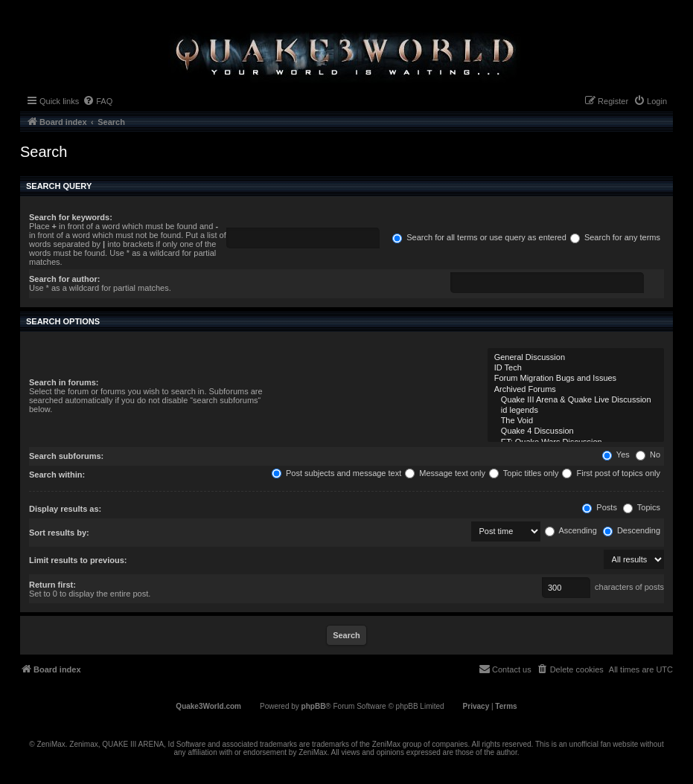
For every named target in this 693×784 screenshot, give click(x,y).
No (648, 454)
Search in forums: (64, 382)
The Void (576, 421)
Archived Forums (576, 390)
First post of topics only (611, 473)
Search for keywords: (71, 217)
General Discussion (576, 358)
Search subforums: (66, 456)
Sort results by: (59, 533)
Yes (616, 454)
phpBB (314, 706)
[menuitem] (98, 101)
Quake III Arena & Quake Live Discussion (576, 400)
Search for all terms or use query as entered (479, 237)
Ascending (571, 530)
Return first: (52, 585)
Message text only (445, 473)
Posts (600, 507)
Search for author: (64, 279)
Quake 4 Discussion (576, 431)
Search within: (57, 475)
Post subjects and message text (336, 473)
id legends (576, 411)
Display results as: (65, 509)
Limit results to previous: (78, 560)
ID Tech (576, 368)
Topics (642, 507)
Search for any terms (615, 237)
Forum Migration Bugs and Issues (576, 379)
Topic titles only (524, 473)
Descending (632, 530)
